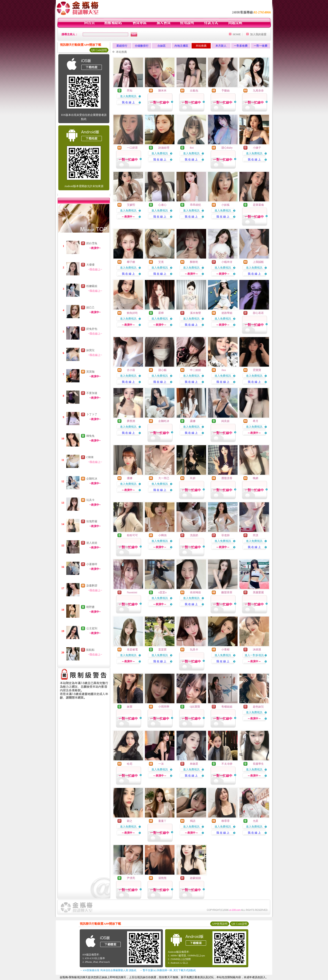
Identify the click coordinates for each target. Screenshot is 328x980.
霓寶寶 (257, 370)
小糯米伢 (227, 262)
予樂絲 (225, 91)
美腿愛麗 (258, 592)
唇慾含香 (227, 478)
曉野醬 (90, 607)
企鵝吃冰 (92, 479)
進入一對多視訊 (254, 655)
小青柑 (225, 650)
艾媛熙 (131, 205)
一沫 (161, 764)
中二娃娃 (195, 370)
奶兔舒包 (92, 329)
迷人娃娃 (92, 543)
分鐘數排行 (142, 46)
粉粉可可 (132, 535)
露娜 (193, 421)
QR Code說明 (99, 50)
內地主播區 (181, 46)
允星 (256, 821)
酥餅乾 (194, 262)
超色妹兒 (258, 707)
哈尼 (130, 764)
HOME (237, 34)
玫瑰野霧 (92, 521)
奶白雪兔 (92, 243)
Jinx (224, 370)
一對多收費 (241, 46)
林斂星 (194, 764)
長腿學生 (258, 764)
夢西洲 (131, 421)
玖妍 (193, 478)
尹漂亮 (131, 878)
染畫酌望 (92, 586)
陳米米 (162, 91)
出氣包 (194, 91)
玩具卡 (90, 500)
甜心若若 (258, 313)
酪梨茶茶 (227, 592)
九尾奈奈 (258, 91)
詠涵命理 (164, 148)
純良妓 (225, 421)
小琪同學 (164, 707)
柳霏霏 (225, 821)
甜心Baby (227, 148)
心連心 (162, 205)
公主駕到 (92, 628)
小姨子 (257, 148)
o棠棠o (162, 592)
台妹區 (161, 46)
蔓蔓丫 (162, 821)
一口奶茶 (132, 148)
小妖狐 (225, 205)
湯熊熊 (162, 878)
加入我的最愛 (258, 34)
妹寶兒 (90, 350)
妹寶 (130, 707)
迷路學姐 (227, 313)
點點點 (90, 650)
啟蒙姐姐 (195, 878)
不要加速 (92, 393)
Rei (192, 148)
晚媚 (256, 478)
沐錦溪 (257, 650)
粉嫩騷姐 (92, 286)
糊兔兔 (90, 436)
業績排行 (122, 46)
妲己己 (90, 307)
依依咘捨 (195, 592)
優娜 (130, 478)
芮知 (130, 91)
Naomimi (132, 592)
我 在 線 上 (128, 102)
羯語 (193, 821)
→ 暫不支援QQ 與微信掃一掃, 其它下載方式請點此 (168, 970)
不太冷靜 (227, 764)
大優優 (90, 265)
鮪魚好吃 (132, 313)
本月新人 (221, 46)
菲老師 (225, 535)
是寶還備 (258, 205)
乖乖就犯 (195, 205)
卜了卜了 (92, 414)
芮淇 (256, 535)
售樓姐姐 (227, 707)
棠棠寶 (162, 650)
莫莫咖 (90, 372)
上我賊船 (258, 262)
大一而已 (164, 478)
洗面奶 (194, 535)
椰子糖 (131, 262)
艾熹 (161, 262)
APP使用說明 (220, 924)
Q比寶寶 (195, 707)
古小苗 (131, 370)
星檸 (161, 313)
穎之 (130, 821)
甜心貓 (162, 370)
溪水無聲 (195, 313)
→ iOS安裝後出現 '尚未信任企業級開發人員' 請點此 (108, 970)
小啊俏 (162, 535)
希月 (256, 421)
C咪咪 (90, 457)
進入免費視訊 (128, 96)
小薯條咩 (92, 564)
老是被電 (132, 650)
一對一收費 (261, 46)
